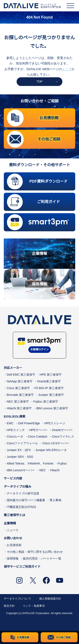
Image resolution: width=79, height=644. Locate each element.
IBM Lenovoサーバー (21, 470)
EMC (10, 423)
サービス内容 (13, 479)
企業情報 (10, 524)
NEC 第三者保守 (18, 402)
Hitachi (55, 470)
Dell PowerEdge (29, 423)
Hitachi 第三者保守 (19, 408)
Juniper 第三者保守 (51, 395)
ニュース (13, 530)
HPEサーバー (38, 430)
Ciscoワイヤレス (63, 437)
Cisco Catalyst (38, 437)
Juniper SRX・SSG (20, 457)
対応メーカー (13, 368)
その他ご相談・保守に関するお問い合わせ (35, 552)
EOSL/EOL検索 (15, 417)
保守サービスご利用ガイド (22, 567)
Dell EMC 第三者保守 (21, 375)
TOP (39, 82)
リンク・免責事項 (34, 606)
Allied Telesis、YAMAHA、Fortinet (30, 464)
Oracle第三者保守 (49, 382)
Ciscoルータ (15, 437)
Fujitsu (62, 464)
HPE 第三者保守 (51, 375)
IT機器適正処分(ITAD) (21, 507)
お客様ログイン (39, 350)
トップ (67, 69)
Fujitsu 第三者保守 (46, 402)
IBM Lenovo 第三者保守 (52, 408)
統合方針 (9, 606)
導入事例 (55, 500)
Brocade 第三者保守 (20, 395)
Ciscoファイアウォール (22, 444)
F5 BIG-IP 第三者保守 (49, 388)
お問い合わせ (13, 538)
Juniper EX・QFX (19, 450)
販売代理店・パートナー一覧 (42, 559)
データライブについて (17, 599)
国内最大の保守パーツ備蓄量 (26, 500)
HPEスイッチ (16, 430)
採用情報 (13, 559)
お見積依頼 (14, 545)
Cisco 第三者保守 (18, 388)
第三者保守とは (14, 515)
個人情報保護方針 (50, 599)
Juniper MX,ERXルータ (51, 450)
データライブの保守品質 (23, 494)
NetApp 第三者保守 (20, 382)
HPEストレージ (55, 423)
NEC (43, 470)
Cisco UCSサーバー (56, 444)
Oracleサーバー (62, 430)
